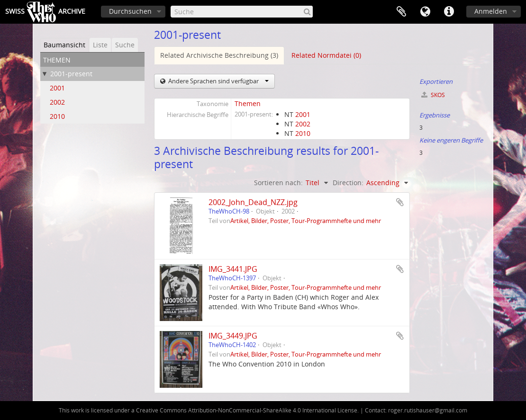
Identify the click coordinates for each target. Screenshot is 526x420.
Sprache (425, 12)
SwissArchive (45, 12)
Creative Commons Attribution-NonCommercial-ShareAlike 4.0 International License (247, 410)
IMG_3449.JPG (233, 336)
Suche (125, 45)
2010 (57, 116)
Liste (100, 45)
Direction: (348, 183)
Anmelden (491, 11)
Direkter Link (449, 12)
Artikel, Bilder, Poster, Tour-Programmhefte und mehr (306, 221)
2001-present (71, 74)
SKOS (433, 95)
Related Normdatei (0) (326, 55)
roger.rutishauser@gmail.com (428, 410)
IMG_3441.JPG (233, 269)
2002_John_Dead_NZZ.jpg (253, 202)
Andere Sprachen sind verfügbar (218, 81)
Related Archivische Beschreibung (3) (219, 55)
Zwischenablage (401, 12)
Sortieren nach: (278, 183)
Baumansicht (64, 45)
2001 (57, 88)
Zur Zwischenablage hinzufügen (400, 202)
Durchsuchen (130, 11)
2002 (57, 102)
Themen (248, 103)
